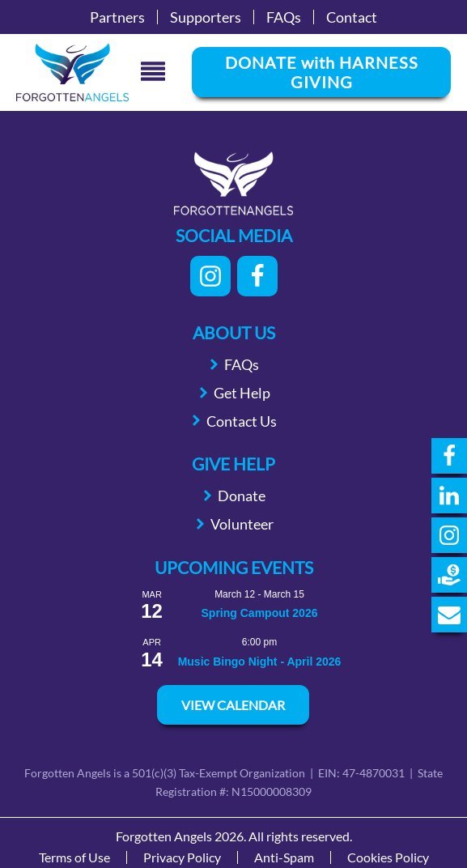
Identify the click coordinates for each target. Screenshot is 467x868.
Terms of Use (74, 857)
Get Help (242, 393)
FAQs (284, 17)
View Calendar (233, 705)
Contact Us (242, 421)
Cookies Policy (388, 857)
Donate (242, 496)
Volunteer (242, 524)
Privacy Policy (182, 857)
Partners (117, 17)
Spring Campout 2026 (260, 613)
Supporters (206, 17)
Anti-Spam (284, 857)
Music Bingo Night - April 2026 (260, 662)
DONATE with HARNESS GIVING (322, 72)
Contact (352, 17)
